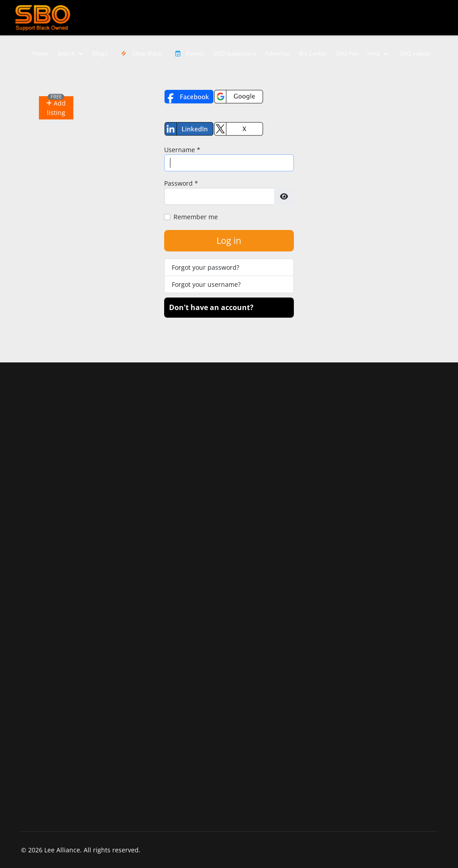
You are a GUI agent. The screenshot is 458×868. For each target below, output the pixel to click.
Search (66, 54)
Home (40, 54)
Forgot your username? (206, 284)
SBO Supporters (234, 54)
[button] (56, 108)
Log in (229, 240)
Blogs (100, 54)
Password (181, 183)
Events (187, 54)
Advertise (278, 54)
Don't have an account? (211, 307)
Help (374, 54)
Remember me (196, 217)
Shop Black (139, 54)
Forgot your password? (206, 267)
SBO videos (415, 54)
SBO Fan (347, 54)
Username (182, 150)
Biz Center (313, 54)
